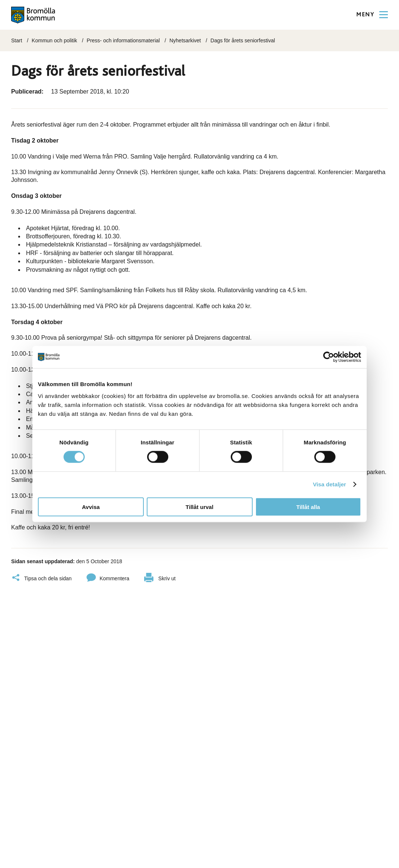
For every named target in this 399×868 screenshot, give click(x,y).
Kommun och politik (54, 40)
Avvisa (91, 507)
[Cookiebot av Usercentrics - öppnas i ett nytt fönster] (329, 357)
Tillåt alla (308, 507)
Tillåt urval (200, 507)
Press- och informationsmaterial (123, 40)
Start (17, 40)
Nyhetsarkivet (185, 40)
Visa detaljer (329, 484)
